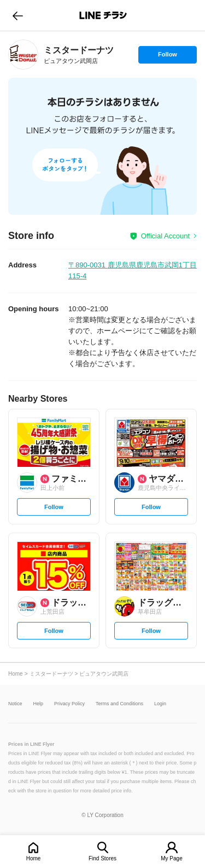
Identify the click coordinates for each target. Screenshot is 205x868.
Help (39, 704)
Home (34, 858)
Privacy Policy (69, 704)
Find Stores (102, 858)
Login (160, 704)
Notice (15, 704)
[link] (23, 55)
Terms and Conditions (119, 704)
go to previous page (18, 15)
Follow (167, 57)
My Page (171, 858)
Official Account (165, 236)
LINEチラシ (104, 15)
